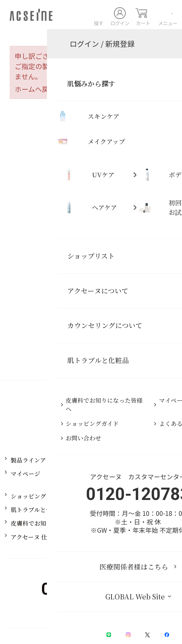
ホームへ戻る (35, 89)
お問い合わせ (132, 523)
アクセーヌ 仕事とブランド (47, 537)
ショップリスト (135, 496)
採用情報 (126, 537)
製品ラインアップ (34, 460)
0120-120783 (91, 589)
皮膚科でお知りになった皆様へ (52, 523)
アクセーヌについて (141, 460)
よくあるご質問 (135, 510)
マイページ (25, 474)
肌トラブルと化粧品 (37, 510)
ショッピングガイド (37, 496)
